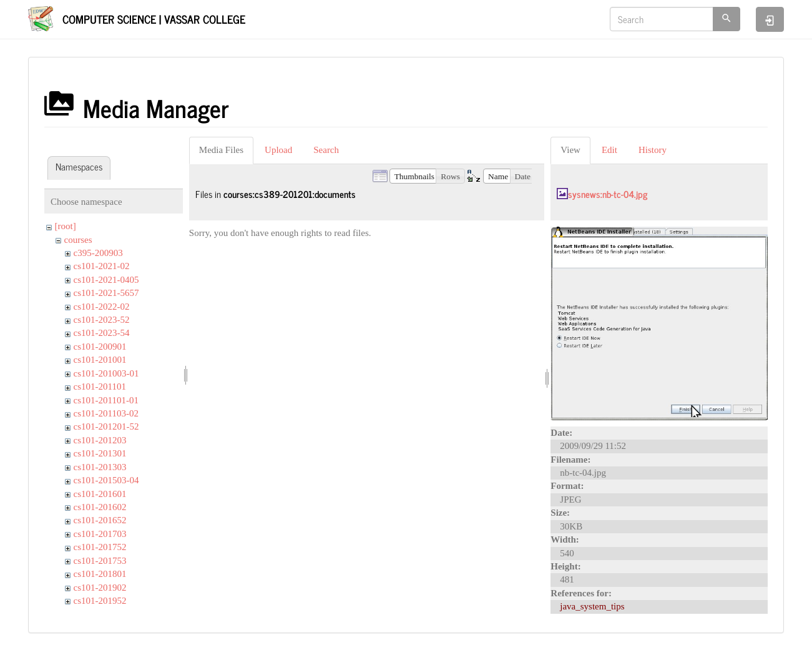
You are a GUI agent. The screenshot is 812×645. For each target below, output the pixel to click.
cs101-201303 (100, 467)
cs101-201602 (100, 507)
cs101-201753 (100, 561)
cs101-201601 (100, 494)
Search (326, 150)
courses (78, 240)
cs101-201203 (100, 440)
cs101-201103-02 (106, 413)
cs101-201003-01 (106, 373)
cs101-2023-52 (102, 320)
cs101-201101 (100, 387)
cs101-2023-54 (102, 333)
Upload (278, 150)
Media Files (221, 150)
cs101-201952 (100, 601)
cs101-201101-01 (106, 400)
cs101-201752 (100, 547)
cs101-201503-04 (106, 480)
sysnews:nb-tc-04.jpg (608, 194)
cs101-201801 (100, 574)
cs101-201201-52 (106, 426)
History (653, 150)
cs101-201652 (100, 520)
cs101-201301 (100, 453)
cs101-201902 (100, 588)
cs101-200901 (100, 347)
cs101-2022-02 (102, 307)
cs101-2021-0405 (106, 280)
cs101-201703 (100, 534)
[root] (66, 226)
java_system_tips (592, 606)
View (570, 150)
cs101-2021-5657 (106, 293)
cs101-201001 (100, 360)
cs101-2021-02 (102, 266)
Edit (609, 150)
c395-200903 (98, 253)
